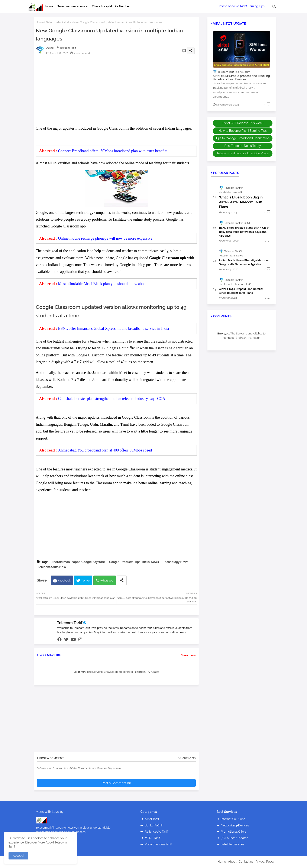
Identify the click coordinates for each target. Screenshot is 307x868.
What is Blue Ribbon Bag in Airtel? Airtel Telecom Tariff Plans (241, 202)
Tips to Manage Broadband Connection (243, 138)
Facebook (64, 581)
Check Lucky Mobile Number (111, 6)
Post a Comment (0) (116, 783)
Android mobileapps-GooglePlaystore (78, 562)
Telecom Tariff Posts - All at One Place (243, 153)
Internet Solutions (233, 819)
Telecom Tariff (70, 623)
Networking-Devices (235, 825)
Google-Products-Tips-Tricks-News (134, 562)
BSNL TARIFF (154, 825)
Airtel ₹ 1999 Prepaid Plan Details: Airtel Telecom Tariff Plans (241, 291)
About (232, 862)
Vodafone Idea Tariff (158, 844)
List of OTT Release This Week (243, 123)
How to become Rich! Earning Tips (241, 6)
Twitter (86, 581)
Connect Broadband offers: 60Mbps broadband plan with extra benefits (113, 151)
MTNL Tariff (153, 838)
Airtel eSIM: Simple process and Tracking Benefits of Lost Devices (241, 78)
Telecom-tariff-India (58, 22)
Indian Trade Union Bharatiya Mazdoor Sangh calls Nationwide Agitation (244, 262)
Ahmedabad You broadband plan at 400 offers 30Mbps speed (105, 450)
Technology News (176, 562)
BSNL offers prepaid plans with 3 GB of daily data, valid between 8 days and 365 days (244, 232)
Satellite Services (233, 844)
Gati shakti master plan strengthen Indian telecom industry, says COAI (112, 399)
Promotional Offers (234, 832)
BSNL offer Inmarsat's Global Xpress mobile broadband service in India (114, 328)
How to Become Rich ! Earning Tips (243, 131)
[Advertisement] (121, 91)
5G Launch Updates (235, 838)
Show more (188, 655)
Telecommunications (71, 6)
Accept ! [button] (18, 856)
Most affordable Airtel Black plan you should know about (102, 284)
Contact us (246, 862)
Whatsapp (107, 581)
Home (49, 6)
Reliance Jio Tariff (157, 832)
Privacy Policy (265, 862)
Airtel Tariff (152, 819)
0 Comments (187, 758)
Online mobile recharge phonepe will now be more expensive (105, 238)
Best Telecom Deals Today (243, 146)
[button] (274, 6)
